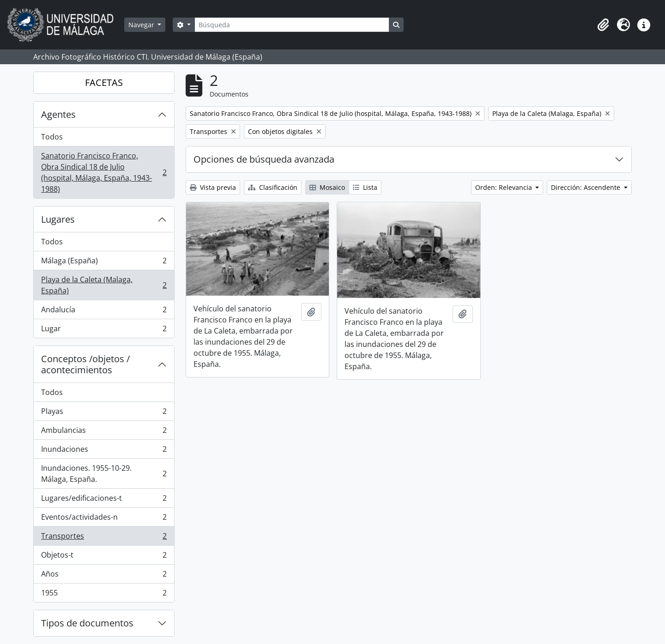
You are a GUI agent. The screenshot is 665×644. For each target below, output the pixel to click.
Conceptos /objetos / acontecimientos (85, 364)
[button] (603, 25)
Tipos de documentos (87, 623)
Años (104, 576)
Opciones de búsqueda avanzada (264, 159)
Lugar (104, 330)
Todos (52, 137)
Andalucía (104, 312)
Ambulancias (104, 432)
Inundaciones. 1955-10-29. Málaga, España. (104, 474)
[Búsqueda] (292, 25)
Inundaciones (104, 451)
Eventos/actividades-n (104, 519)
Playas (104, 413)
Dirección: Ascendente (586, 187)
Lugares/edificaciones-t (104, 500)
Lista (365, 187)
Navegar (142, 25)
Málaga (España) (104, 263)
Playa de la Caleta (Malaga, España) (104, 285)
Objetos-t (104, 557)
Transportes (104, 538)
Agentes (58, 114)
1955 (104, 595)
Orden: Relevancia (505, 187)
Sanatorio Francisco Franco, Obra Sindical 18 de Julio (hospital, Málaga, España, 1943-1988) (104, 172)
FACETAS (104, 82)
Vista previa (213, 187)
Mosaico (327, 187)
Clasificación (273, 187)
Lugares (58, 219)
